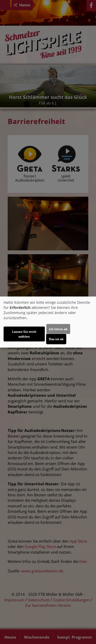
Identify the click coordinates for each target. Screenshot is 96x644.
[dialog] (48, 322)
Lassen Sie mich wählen (24, 334)
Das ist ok (56, 339)
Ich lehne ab (58, 329)
